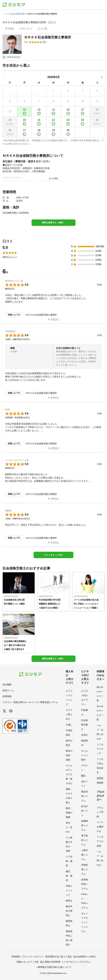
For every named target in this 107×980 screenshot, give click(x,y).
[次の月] (102, 77)
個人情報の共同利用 (50, 962)
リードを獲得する (100, 827)
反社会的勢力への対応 (85, 957)
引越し (69, 725)
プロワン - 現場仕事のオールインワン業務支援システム (30, 702)
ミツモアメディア (100, 749)
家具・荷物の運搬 (69, 813)
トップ (7, 14)
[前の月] (5, 77)
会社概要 (7, 685)
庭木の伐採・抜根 (69, 755)
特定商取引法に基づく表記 (59, 957)
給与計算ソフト (85, 811)
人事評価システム (85, 855)
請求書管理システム (85, 884)
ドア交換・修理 (69, 861)
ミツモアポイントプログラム (76, 962)
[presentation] (10, 29)
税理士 (69, 901)
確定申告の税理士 (69, 911)
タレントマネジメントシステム (85, 922)
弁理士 (85, 735)
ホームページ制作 (85, 755)
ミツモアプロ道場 (100, 841)
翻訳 (83, 776)
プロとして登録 (100, 812)
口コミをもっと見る (53, 555)
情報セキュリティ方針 (28, 962)
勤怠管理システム (85, 796)
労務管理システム (85, 869)
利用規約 (16, 957)
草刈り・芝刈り (69, 827)
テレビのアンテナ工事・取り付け (69, 774)
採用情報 (7, 696)
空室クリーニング (69, 890)
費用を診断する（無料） (53, 223)
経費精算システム (85, 825)
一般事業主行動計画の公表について (54, 967)
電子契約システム (85, 840)
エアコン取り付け (69, 714)
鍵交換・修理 (69, 876)
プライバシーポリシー (33, 957)
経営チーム (8, 690)
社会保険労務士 (19, 14)
